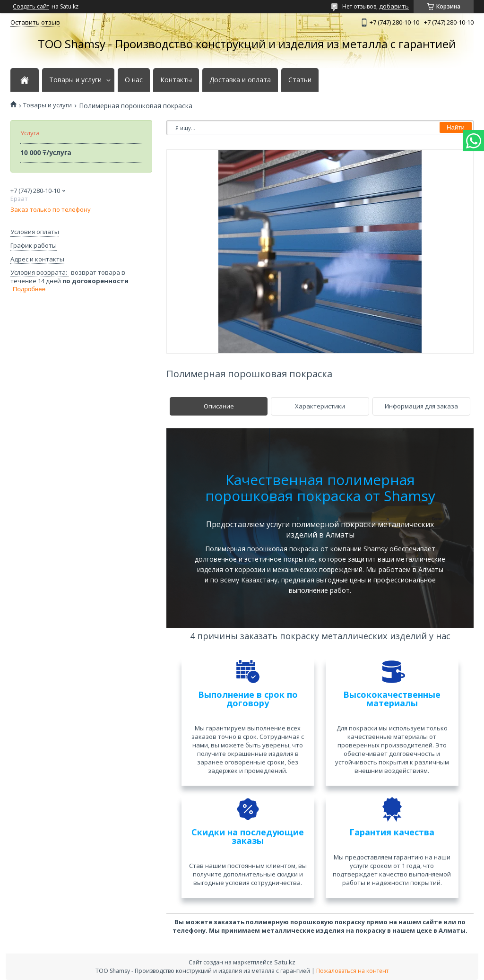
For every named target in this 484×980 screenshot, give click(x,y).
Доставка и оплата (240, 80)
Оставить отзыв (35, 22)
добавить (394, 6)
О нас (134, 80)
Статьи (300, 80)
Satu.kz (285, 962)
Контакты (176, 80)
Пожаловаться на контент (352, 971)
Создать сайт (31, 7)
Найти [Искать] (456, 127)
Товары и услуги (75, 80)
